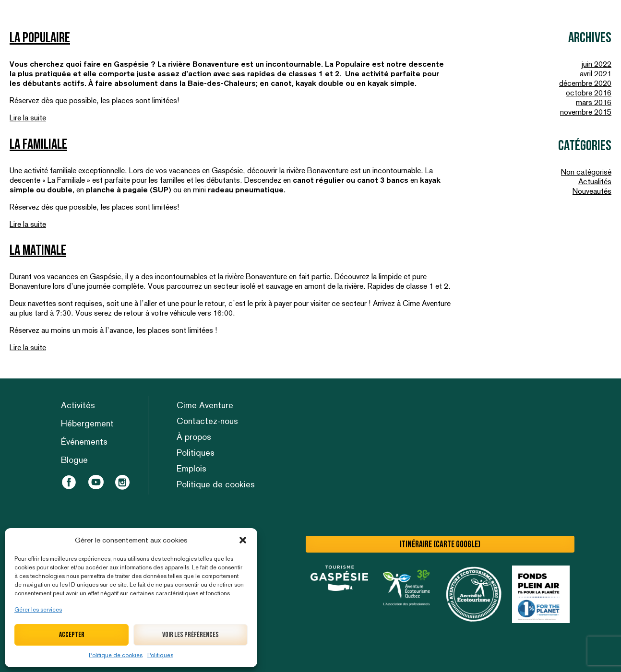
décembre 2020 (585, 83)
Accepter (72, 635)
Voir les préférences (191, 635)
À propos (194, 437)
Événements (84, 442)
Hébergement (87, 423)
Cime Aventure (205, 405)
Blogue (74, 460)
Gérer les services (38, 610)
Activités (78, 405)
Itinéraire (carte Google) (440, 545)
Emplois (191, 468)
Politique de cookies (116, 655)
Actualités (595, 182)
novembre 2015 (586, 112)
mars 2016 (594, 102)
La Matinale (38, 250)
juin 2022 (597, 64)
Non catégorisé (586, 172)
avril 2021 (596, 74)
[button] (243, 540)
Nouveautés (592, 191)
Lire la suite (28, 118)
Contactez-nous (207, 421)
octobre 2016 (589, 93)
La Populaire (40, 38)
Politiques (160, 655)
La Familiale (38, 144)
